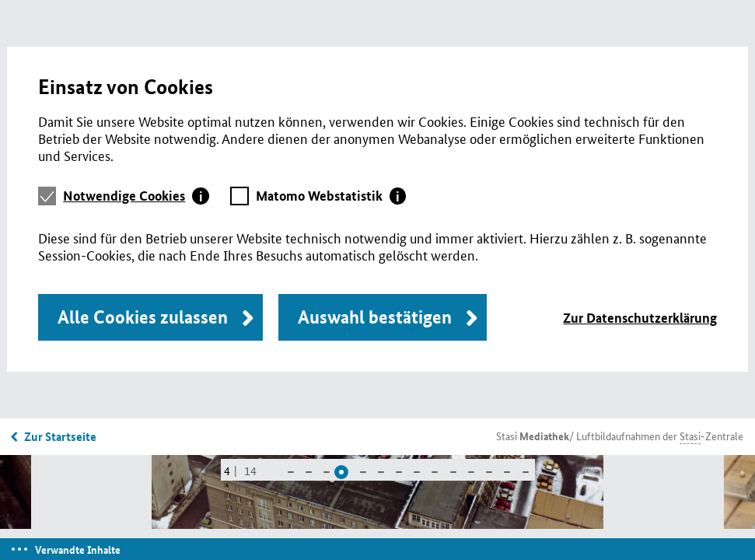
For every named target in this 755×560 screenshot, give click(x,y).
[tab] (136, 196)
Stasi (533, 436)
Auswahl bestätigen (375, 317)
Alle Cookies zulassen (143, 317)
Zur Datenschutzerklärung (640, 318)
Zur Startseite (60, 436)
